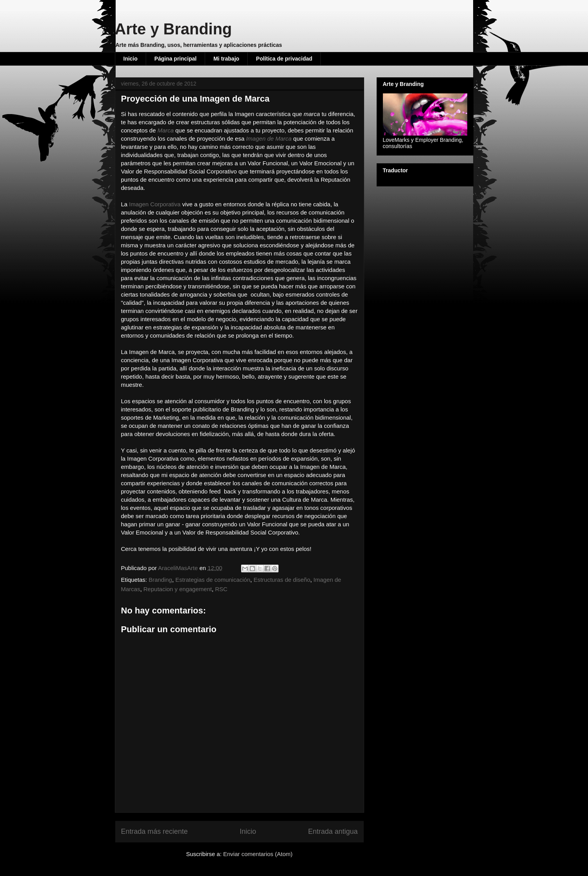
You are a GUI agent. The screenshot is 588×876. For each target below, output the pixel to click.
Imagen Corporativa (155, 204)
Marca (166, 130)
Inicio (131, 59)
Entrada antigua (333, 831)
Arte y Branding (173, 29)
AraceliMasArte (179, 568)
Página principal (175, 59)
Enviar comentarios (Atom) (258, 854)
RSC (222, 589)
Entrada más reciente (155, 831)
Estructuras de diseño (282, 580)
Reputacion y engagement (178, 589)
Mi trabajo (226, 59)
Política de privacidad (284, 59)
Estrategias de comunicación (213, 580)
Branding (160, 580)
